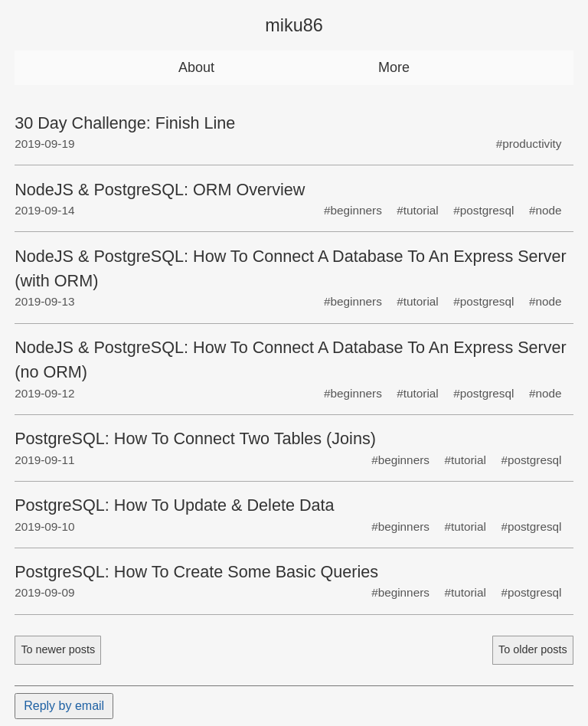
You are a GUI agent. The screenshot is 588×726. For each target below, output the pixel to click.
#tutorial (417, 210)
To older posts (533, 649)
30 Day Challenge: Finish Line (125, 123)
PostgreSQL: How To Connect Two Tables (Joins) (195, 438)
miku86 (294, 25)
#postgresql (483, 210)
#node (546, 210)
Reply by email (64, 706)
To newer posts (58, 649)
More (394, 67)
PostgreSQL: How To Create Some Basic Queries (196, 572)
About (196, 67)
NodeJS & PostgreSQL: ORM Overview (160, 190)
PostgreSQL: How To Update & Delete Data (174, 505)
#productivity (529, 144)
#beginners (353, 210)
